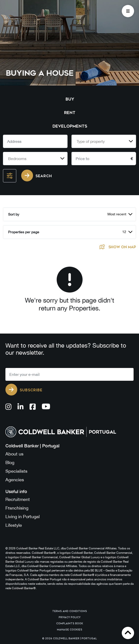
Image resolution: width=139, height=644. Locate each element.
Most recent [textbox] (117, 214)
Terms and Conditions (70, 611)
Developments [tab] (70, 126)
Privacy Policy (70, 617)
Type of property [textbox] (91, 141)
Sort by (14, 214)
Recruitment (18, 499)
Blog (10, 462)
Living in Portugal (23, 517)
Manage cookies (70, 630)
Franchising (17, 508)
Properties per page (24, 232)
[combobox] (104, 141)
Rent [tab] (70, 113)
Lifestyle (14, 525)
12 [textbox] (124, 232)
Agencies (15, 480)
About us (14, 454)
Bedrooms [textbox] (17, 159)
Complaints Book (70, 624)
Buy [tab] (70, 99)
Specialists (16, 471)
